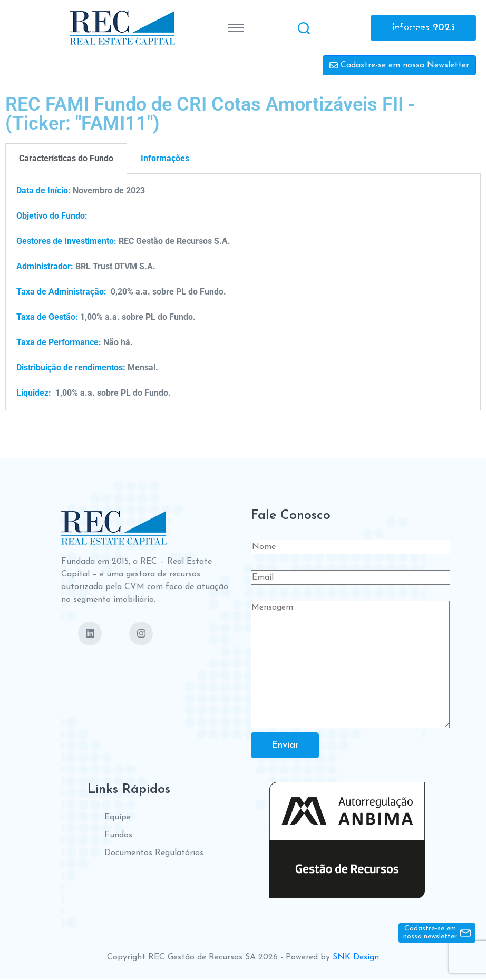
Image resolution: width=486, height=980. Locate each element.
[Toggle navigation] (236, 28)
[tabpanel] (243, 292)
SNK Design (356, 958)
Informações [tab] (165, 158)
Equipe (118, 818)
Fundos (118, 836)
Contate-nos (414, 29)
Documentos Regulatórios (154, 854)
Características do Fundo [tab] (66, 158)
